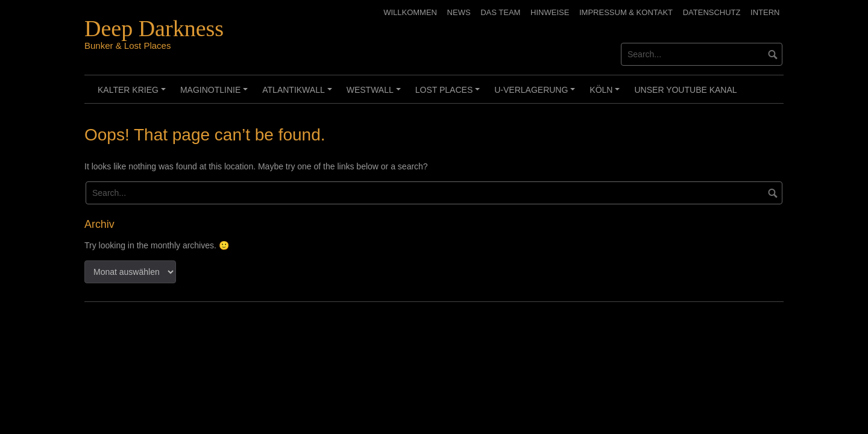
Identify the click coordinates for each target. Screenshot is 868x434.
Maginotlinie (216, 94)
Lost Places (449, 94)
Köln (606, 94)
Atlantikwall (299, 94)
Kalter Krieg (134, 94)
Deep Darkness (154, 28)
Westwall (376, 94)
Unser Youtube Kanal (685, 90)
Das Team (500, 12)
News (459, 12)
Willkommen (410, 12)
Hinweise (550, 12)
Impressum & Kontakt (626, 12)
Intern (765, 12)
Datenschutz (712, 12)
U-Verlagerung (536, 94)
